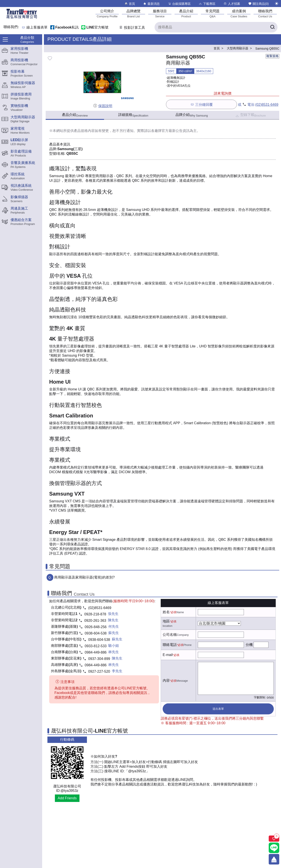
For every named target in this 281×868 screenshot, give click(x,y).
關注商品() (258, 4)
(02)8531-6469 (267, 105)
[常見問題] (213, 13)
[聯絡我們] (265, 13)
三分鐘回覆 (201, 104)
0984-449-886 (96, 652)
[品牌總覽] (133, 13)
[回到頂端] (274, 859)
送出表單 (218, 709)
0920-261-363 (95, 621)
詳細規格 (133, 115)
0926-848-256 (96, 627)
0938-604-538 (96, 633)
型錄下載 (250, 115)
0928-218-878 (95, 614)
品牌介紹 (192, 115)
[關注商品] (274, 839)
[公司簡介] (107, 13)
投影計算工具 (132, 28)
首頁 (130, 4)
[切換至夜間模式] (277, 4)
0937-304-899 (99, 659)
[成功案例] (239, 13)
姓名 (166, 612)
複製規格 (272, 56)
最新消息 (151, 4)
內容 (166, 680)
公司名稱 (170, 635)
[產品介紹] (186, 13)
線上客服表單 (37, 28)
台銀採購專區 (179, 4)
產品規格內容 (84, 131)
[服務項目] (160, 13)
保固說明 (103, 106)
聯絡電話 (170, 645)
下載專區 (207, 4)
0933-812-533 (96, 646)
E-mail (168, 655)
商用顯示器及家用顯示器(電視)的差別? (85, 577)
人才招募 (232, 4)
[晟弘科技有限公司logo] (22, 18)
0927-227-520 (99, 671)
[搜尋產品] (216, 27)
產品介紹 (75, 115)
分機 (249, 645)
